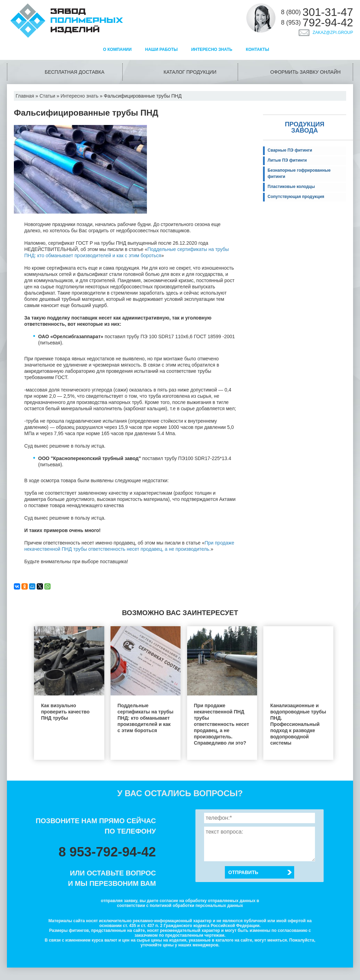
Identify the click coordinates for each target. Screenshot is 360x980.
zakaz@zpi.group (333, 33)
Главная (25, 96)
